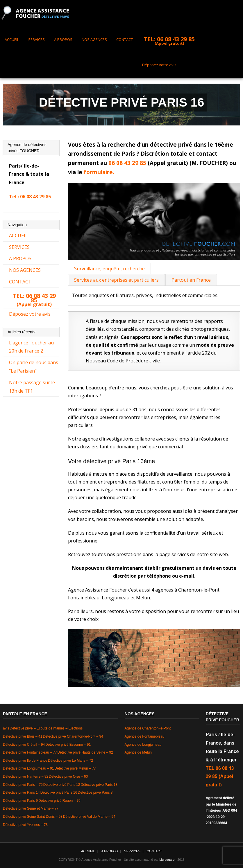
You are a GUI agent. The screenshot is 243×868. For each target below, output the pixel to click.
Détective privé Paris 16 (59, 792)
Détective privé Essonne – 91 (68, 745)
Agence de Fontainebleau (145, 736)
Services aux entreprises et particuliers (116, 280)
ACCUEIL (12, 39)
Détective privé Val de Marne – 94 (89, 817)
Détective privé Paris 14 (21, 792)
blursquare (167, 860)
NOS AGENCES (94, 39)
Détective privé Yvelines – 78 (25, 825)
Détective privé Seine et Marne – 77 (31, 808)
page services (174, 554)
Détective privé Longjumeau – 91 (28, 768)
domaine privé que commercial (150, 447)
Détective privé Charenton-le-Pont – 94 (73, 736)
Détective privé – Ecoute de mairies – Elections (46, 728)
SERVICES (36, 39)
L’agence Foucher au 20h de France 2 (31, 347)
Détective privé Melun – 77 (75, 768)
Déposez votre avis (159, 65)
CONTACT (125, 39)
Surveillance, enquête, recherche (109, 269)
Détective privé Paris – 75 (23, 785)
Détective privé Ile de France (25, 761)
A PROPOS (63, 39)
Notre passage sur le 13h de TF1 (32, 387)
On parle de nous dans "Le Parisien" (34, 367)
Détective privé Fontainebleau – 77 (30, 752)
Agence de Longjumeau (143, 745)
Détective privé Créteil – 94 (24, 745)
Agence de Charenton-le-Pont (148, 728)
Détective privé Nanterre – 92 (26, 777)
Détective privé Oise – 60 (68, 777)
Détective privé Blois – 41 (23, 736)
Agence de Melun (138, 752)
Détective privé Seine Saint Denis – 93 (33, 817)
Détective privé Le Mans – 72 (70, 761)
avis (6, 728)
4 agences (162, 590)
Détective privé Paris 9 (20, 801)
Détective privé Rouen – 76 (59, 801)
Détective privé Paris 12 (62, 785)
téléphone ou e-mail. (171, 576)
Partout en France (191, 280)
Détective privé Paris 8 (95, 792)
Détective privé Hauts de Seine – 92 (85, 752)
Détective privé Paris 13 (99, 785)
